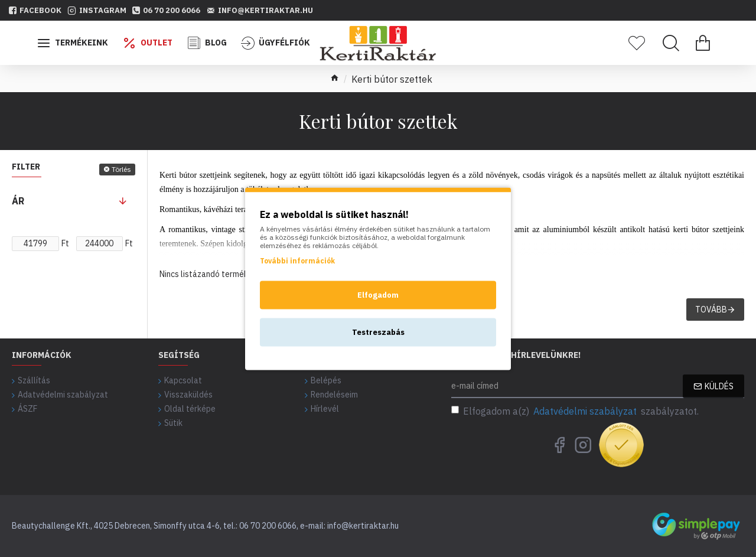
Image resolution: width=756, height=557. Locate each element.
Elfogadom (378, 294)
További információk (297, 260)
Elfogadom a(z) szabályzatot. (575, 411)
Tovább (711, 310)
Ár (18, 201)
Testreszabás (378, 332)
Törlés (121, 169)
